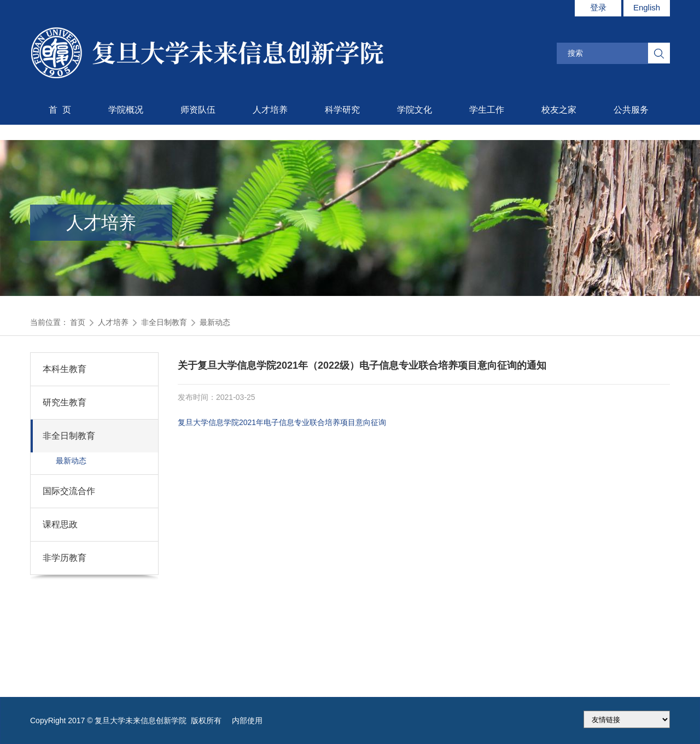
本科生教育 (65, 369)
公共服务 (631, 110)
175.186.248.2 (627, 719)
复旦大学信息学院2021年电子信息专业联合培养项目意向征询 (282, 422)
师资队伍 (198, 110)
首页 (78, 322)
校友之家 (559, 110)
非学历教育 (65, 558)
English (647, 7)
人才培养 (270, 110)
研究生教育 (65, 402)
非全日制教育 (164, 322)
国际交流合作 (69, 491)
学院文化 (415, 110)
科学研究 (342, 110)
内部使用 (247, 720)
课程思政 (60, 524)
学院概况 (126, 110)
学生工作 (487, 110)
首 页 (60, 110)
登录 (598, 7)
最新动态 (215, 322)
